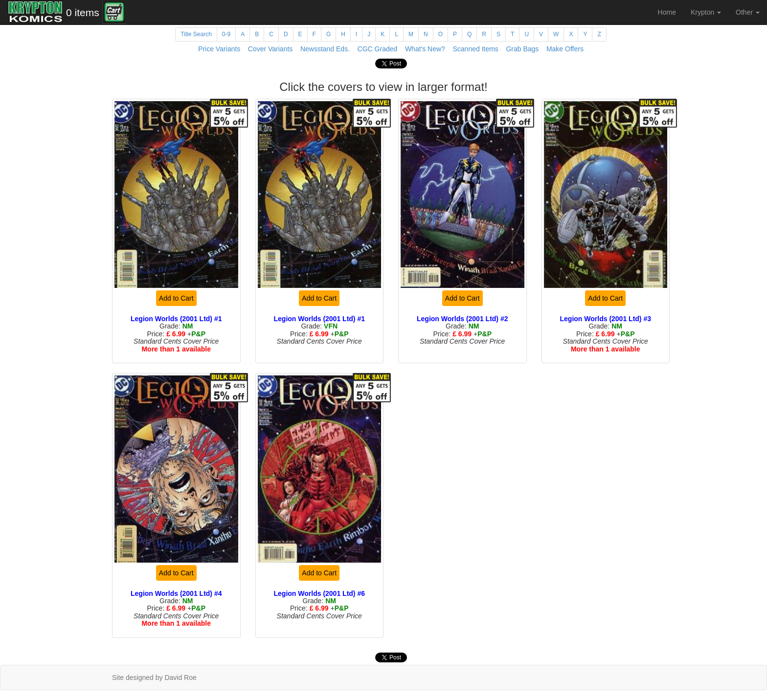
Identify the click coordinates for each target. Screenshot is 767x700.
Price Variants (219, 49)
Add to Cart (176, 298)
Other (748, 12)
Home (667, 12)
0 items (83, 12)
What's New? (425, 49)
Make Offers (565, 49)
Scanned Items (475, 49)
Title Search (196, 34)
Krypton (706, 12)
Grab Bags (522, 49)
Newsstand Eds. (325, 49)
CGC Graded (378, 49)
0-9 (226, 34)
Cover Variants (271, 49)
